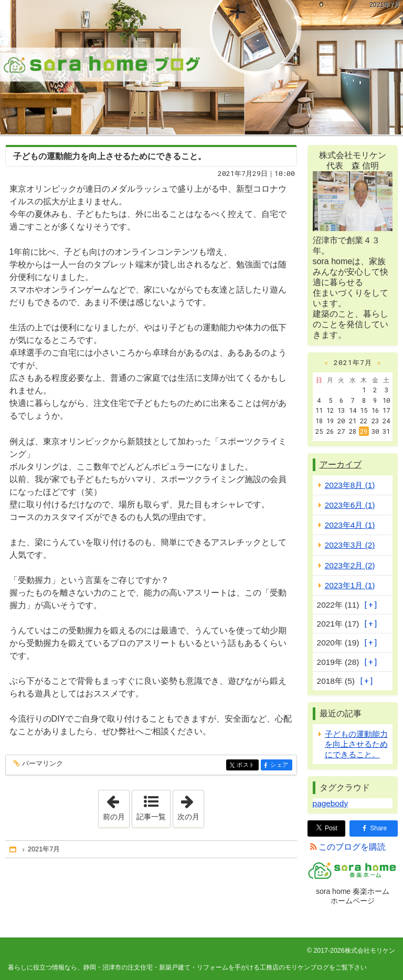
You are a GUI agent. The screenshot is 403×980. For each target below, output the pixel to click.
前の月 (116, 806)
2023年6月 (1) (350, 505)
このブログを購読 (352, 847)
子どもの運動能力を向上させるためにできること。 (110, 156)
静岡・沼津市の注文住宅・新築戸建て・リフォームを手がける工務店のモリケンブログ (201, 67)
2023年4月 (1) (350, 525)
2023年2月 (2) (350, 565)
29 (364, 431)
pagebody (330, 803)
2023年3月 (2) (350, 545)
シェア (280, 765)
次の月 (190, 806)
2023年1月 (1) (350, 585)
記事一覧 (151, 817)
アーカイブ (341, 465)
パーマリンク (42, 764)
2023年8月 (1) (350, 485)
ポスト (247, 765)
